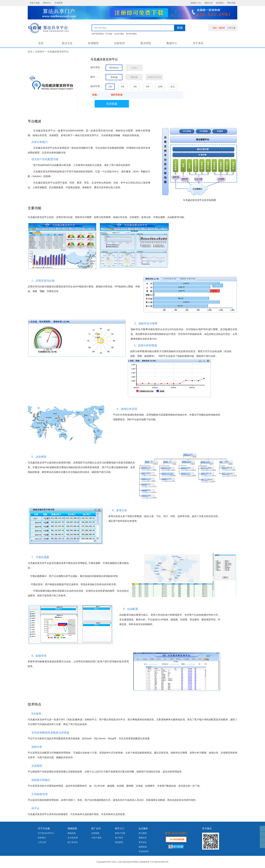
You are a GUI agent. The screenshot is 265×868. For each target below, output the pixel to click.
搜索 (180, 28)
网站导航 (232, 3)
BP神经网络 (131, 34)
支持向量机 (119, 34)
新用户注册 (120, 833)
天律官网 (58, 3)
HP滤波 (109, 34)
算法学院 (146, 43)
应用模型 (93, 43)
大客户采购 (34, 3)
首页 (41, 43)
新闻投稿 (143, 847)
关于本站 (198, 43)
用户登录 (119, 838)
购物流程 (72, 833)
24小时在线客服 (177, 839)
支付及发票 (73, 838)
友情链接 (95, 833)
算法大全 (67, 43)
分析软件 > (41, 52)
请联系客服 (117, 95)
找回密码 (119, 842)
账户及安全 (73, 842)
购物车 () (196, 3)
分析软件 (119, 43)
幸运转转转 (144, 851)
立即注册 (231, 28)
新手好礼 (143, 842)
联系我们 (220, 3)
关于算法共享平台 (46, 833)
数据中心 (172, 43)
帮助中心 (47, 3)
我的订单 (209, 3)
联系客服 (112, 104)
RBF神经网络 (98, 34)
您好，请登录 (219, 28)
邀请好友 (143, 838)
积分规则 (143, 833)
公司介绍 (42, 842)
